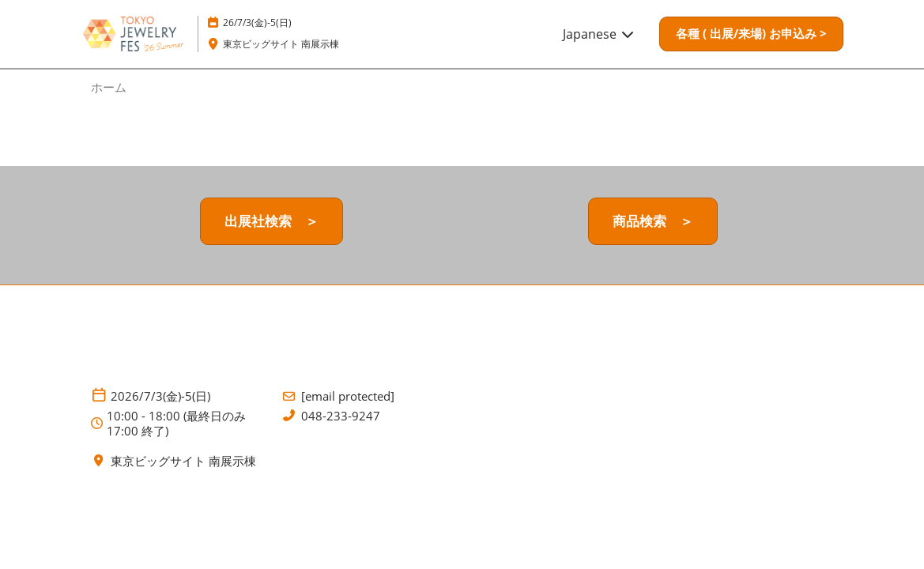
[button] (751, 34)
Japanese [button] (599, 34)
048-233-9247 (341, 416)
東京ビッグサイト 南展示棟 (281, 44)
